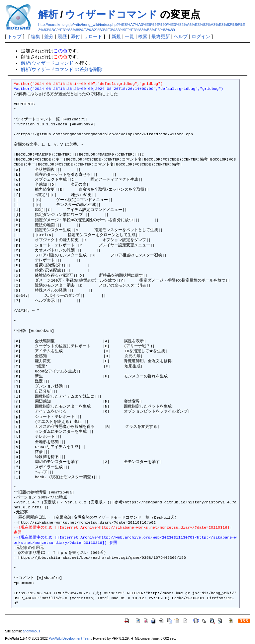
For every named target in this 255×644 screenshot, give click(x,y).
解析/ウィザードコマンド (47, 63)
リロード (93, 36)
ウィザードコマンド (111, 14)
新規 (116, 36)
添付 (75, 36)
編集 (36, 36)
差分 (49, 36)
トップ (15, 36)
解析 (48, 14)
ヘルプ (181, 36)
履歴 (62, 36)
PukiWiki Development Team (70, 639)
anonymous (32, 631)
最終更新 (161, 36)
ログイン (201, 36)
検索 (143, 36)
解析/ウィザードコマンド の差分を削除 (62, 69)
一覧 (129, 36)
